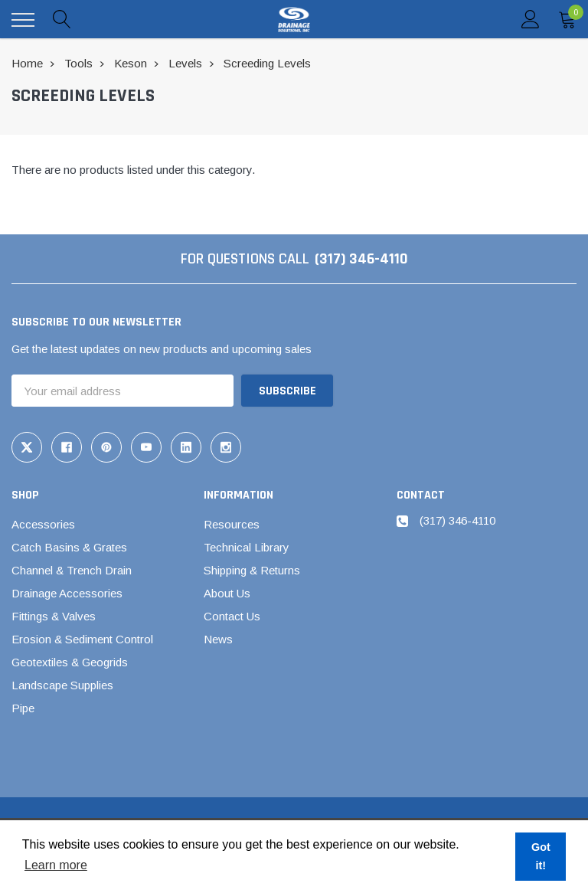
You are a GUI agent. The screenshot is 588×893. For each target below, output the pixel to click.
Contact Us (232, 616)
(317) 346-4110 (361, 259)
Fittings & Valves (54, 616)
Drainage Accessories (67, 593)
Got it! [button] (541, 856)
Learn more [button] (56, 865)
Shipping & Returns (252, 570)
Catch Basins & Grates (69, 547)
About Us (227, 593)
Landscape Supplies (62, 685)
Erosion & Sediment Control (82, 639)
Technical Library (247, 547)
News (218, 639)
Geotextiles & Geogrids (70, 662)
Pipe (23, 708)
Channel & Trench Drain (72, 570)
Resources (232, 524)
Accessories (43, 524)
